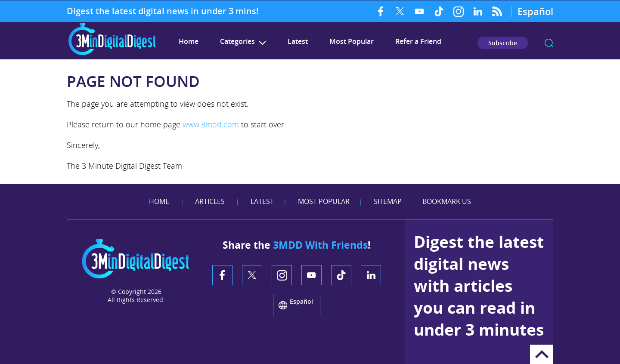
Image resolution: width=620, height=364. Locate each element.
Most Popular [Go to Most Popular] (352, 41)
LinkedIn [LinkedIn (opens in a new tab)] (478, 11)
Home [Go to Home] (159, 201)
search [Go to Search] (549, 43)
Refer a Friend (418, 41)
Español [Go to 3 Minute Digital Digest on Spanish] (535, 11)
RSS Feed (497, 11)
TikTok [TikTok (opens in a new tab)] (439, 11)
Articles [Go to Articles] (210, 201)
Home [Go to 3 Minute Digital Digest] (189, 41)
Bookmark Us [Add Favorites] (447, 201)
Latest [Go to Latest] (298, 41)
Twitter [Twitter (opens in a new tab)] (400, 11)
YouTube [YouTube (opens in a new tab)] (420, 11)
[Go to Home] (112, 54)
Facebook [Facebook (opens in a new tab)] (381, 11)
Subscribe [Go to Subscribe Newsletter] (503, 43)
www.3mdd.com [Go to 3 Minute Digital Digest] (211, 124)
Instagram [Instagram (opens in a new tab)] (458, 11)
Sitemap (388, 201)
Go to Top (542, 354)
